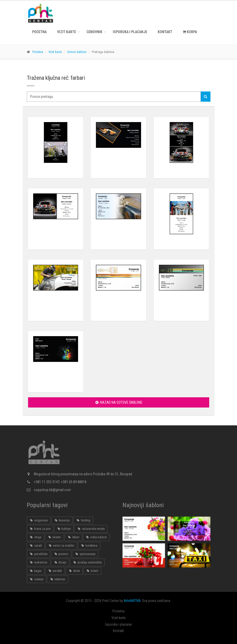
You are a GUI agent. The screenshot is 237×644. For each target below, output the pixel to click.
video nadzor (96, 537)
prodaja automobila (87, 562)
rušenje (36, 579)
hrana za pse (40, 529)
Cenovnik (94, 32)
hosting (83, 520)
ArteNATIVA (132, 601)
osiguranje (39, 520)
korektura (89, 546)
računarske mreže (91, 529)
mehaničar (39, 562)
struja (35, 537)
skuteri (54, 537)
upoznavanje (85, 554)
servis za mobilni (61, 546)
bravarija (62, 520)
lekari (73, 537)
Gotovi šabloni (77, 52)
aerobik (55, 571)
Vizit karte (67, 32)
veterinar (58, 579)
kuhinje (64, 529)
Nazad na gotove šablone (118, 402)
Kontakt (165, 32)
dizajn (60, 562)
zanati (36, 546)
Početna (39, 32)
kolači (92, 571)
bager (36, 571)
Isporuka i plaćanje (130, 32)
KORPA (190, 32)
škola (74, 571)
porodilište (39, 554)
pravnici (61, 554)
